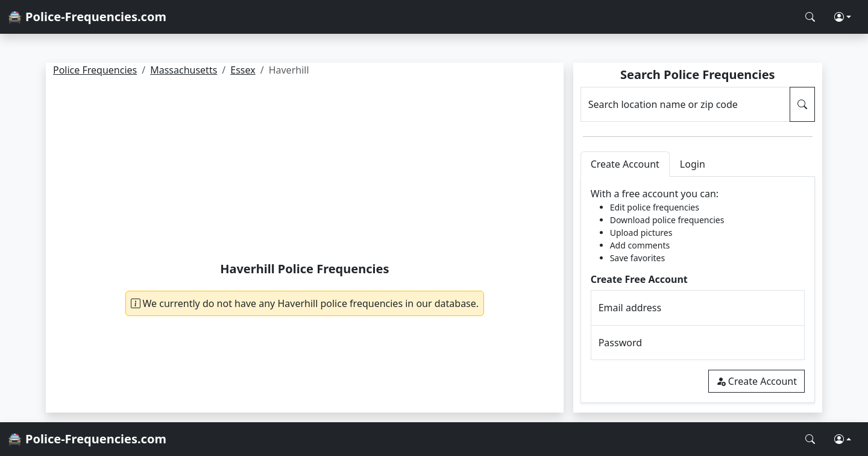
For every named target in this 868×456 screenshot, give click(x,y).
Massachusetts (184, 70)
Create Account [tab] (625, 164)
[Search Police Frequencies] (810, 17)
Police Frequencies (95, 70)
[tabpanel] (698, 290)
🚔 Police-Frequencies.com (87, 17)
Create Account (756, 381)
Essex (243, 70)
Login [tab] (693, 164)
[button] (843, 17)
